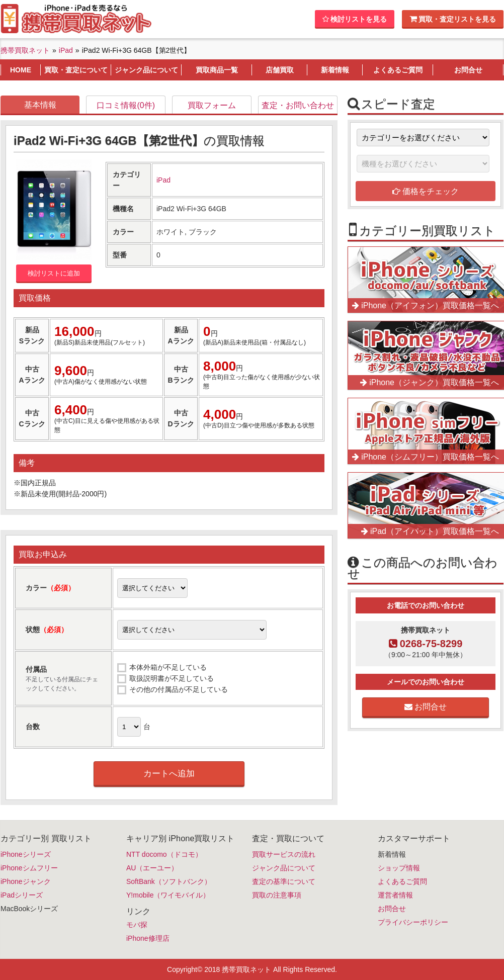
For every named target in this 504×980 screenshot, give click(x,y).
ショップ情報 (399, 868)
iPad (163, 180)
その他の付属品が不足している (179, 689)
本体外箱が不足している (168, 667)
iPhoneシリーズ (26, 854)
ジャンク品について (284, 868)
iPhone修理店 (148, 938)
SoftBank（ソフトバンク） (169, 881)
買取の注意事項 (277, 895)
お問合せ (426, 707)
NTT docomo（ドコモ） (164, 854)
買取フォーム (212, 105)
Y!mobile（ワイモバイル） (168, 895)
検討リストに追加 (54, 273)
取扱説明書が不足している (172, 678)
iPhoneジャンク (26, 881)
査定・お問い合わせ (298, 105)
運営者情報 (395, 895)
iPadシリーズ (22, 895)
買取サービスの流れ (284, 854)
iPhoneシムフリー (29, 868)
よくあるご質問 (402, 881)
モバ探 (137, 925)
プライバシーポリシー (413, 922)
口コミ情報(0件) (126, 105)
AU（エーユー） (152, 868)
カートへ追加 (169, 774)
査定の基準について (284, 881)
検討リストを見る (355, 19)
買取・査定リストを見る (453, 19)
